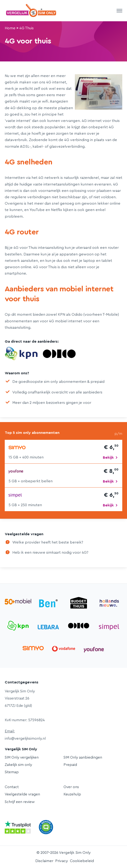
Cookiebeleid (82, 861)
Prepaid (70, 765)
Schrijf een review (20, 802)
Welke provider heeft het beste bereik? (48, 542)
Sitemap (12, 772)
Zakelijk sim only (18, 765)
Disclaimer (44, 861)
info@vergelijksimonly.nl (25, 738)
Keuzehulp (72, 794)
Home (10, 28)
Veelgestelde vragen (22, 794)
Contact (12, 787)
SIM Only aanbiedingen (83, 757)
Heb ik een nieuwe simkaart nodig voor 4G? (50, 553)
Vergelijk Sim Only (31, 11)
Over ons (71, 787)
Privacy (62, 861)
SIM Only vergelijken (22, 757)
